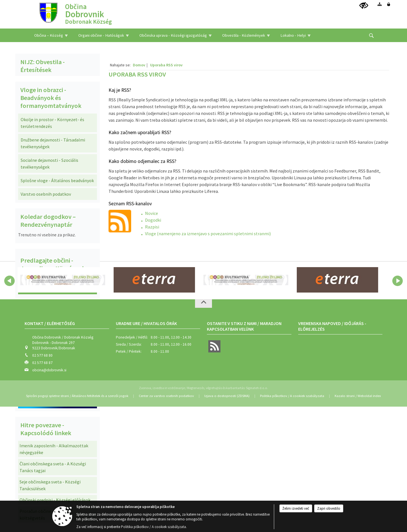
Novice (151, 213)
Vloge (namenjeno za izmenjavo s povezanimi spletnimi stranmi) (208, 234)
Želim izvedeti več (296, 508)
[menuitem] (51, 35)
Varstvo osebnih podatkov (46, 194)
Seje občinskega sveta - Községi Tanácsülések (50, 485)
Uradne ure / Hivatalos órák (146, 323)
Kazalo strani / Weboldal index (358, 396)
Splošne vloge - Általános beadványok (57, 180)
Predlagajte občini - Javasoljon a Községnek (53, 264)
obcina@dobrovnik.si (49, 370)
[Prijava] (389, 4)
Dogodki (153, 220)
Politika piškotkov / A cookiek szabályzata (292, 396)
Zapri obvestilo (329, 508)
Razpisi (152, 227)
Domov (139, 65)
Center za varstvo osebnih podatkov (166, 396)
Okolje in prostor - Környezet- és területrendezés (52, 123)
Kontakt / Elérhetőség (50, 323)
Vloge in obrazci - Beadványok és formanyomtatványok (51, 98)
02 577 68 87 (42, 363)
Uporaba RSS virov (166, 65)
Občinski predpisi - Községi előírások (55, 500)
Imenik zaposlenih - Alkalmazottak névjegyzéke (54, 449)
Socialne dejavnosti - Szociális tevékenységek (49, 163)
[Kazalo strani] (380, 4)
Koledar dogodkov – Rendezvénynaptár (48, 221)
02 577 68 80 (42, 355)
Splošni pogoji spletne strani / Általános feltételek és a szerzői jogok (77, 396)
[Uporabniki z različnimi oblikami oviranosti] (364, 6)
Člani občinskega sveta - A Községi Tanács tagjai (53, 467)
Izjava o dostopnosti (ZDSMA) (227, 396)
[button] (9, 281)
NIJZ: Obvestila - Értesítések (43, 66)
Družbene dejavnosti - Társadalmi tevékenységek (53, 143)
